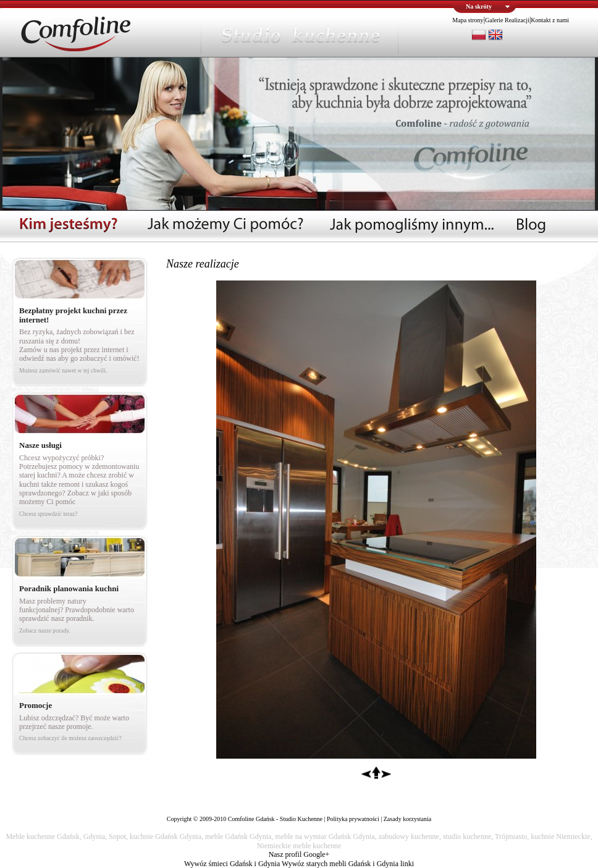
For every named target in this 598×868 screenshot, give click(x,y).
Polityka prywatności (353, 819)
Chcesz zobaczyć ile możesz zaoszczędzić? (70, 738)
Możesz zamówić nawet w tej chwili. (63, 370)
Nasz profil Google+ (299, 854)
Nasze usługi (40, 445)
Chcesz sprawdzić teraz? (48, 514)
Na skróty (479, 6)
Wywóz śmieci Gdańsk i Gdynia (232, 864)
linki (407, 864)
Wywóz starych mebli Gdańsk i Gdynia (340, 864)
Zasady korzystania (407, 819)
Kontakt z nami (550, 20)
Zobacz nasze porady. (45, 630)
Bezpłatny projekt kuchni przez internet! (73, 315)
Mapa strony (468, 20)
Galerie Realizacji (507, 20)
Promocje (36, 705)
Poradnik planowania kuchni (69, 588)
